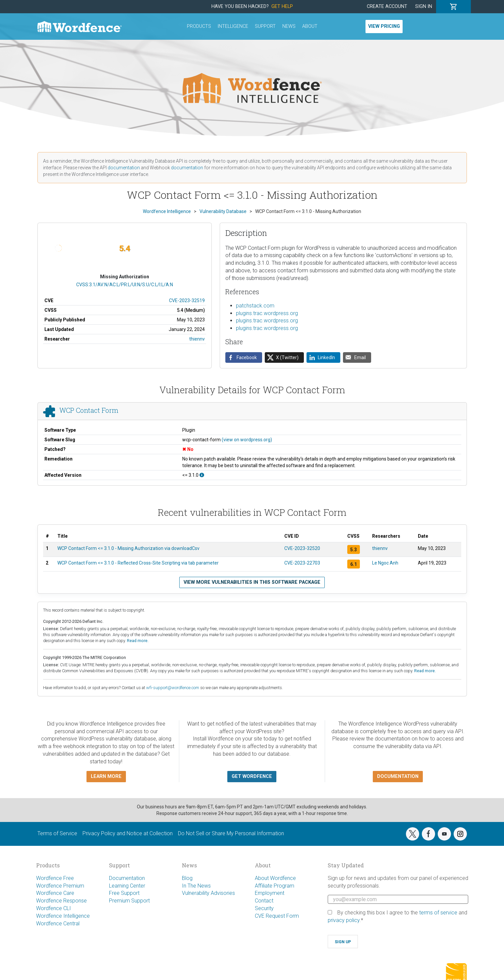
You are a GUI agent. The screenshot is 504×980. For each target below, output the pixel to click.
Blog (187, 878)
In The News (196, 886)
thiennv (197, 339)
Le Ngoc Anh (385, 563)
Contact (264, 901)
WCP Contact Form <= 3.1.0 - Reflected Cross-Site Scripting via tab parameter (138, 563)
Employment (270, 893)
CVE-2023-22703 (302, 563)
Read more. (138, 641)
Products (199, 26)
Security (264, 908)
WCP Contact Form (89, 410)
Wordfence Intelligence (63, 916)
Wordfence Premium (60, 886)
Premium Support (129, 901)
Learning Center (127, 886)
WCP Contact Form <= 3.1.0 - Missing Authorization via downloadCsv (128, 548)
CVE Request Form (277, 916)
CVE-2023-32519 (187, 300)
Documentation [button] (398, 776)
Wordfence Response (61, 901)
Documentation (127, 878)
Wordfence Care (55, 893)
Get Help (282, 6)
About (310, 26)
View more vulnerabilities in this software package (252, 582)
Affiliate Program (275, 886)
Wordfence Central (58, 924)
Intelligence (233, 26)
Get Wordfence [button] (252, 776)
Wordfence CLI (54, 908)
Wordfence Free (55, 878)
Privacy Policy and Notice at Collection (128, 833)
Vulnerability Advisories (208, 893)
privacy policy (344, 920)
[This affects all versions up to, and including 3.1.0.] (202, 475)
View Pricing (384, 26)
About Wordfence (275, 878)
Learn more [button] (106, 776)
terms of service (438, 913)
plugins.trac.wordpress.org (267, 313)
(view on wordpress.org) (247, 440)
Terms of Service (57, 833)
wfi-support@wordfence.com (173, 688)
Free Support (124, 893)
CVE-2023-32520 (302, 548)
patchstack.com (255, 306)
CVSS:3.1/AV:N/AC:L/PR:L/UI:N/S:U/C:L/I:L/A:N (125, 285)
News (289, 26)
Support (265, 26)
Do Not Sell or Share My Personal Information (231, 833)
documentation (124, 168)
